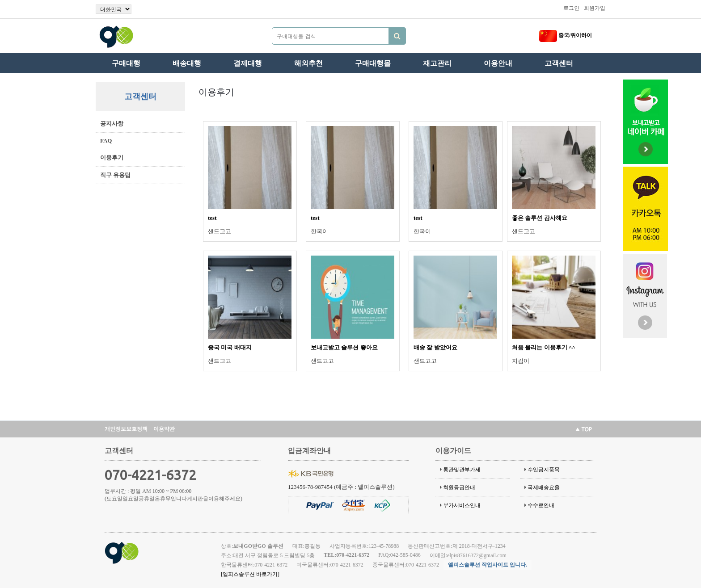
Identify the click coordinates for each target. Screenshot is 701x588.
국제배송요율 (544, 487)
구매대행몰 (373, 63)
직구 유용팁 (115, 175)
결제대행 (248, 63)
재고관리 (437, 63)
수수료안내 (541, 505)
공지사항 (112, 124)
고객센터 (559, 63)
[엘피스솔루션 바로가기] (250, 574)
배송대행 (187, 63)
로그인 (571, 8)
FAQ (106, 141)
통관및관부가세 (462, 470)
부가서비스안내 (462, 505)
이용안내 (498, 63)
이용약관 (164, 429)
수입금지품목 (544, 470)
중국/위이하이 (566, 35)
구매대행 (126, 63)
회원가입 (595, 8)
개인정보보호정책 (126, 429)
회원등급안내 (459, 487)
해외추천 (308, 63)
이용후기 (112, 157)
